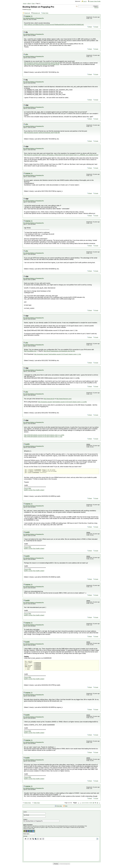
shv (27, 54)
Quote (96, 27)
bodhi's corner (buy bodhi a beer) (34, 491)
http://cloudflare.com (30, 351)
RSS (66, 809)
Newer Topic (28, 805)
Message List (36, 13)
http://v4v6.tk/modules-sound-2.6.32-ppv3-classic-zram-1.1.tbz (43, 437)
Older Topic (37, 805)
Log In (85, 1)
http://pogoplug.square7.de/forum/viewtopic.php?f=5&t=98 (42, 63)
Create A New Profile (95, 1)
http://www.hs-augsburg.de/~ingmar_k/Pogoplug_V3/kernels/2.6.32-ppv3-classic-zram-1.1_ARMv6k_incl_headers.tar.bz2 (61, 155)
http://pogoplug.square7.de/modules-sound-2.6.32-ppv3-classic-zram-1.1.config (62, 402)
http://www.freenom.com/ (64, 399)
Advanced (96, 8)
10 (93, 805)
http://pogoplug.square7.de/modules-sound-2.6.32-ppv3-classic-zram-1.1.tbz (58, 354)
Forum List (27, 13)
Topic (33, 3)
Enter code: (26, 836)
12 (97, 805)
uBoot (29, 3)
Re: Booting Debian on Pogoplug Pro (34, 18)
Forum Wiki (28, 489)
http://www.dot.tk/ (49, 399)
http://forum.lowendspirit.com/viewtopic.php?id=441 (59, 351)
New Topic (46, 13)
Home (25, 3)
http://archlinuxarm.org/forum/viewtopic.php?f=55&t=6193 (42, 64)
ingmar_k (29, 16)
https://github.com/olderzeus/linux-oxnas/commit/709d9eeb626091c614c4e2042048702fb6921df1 (54, 25)
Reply (90, 27)
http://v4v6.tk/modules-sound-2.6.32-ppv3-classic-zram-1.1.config (44, 435)
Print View (59, 809)
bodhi (30, 9)
